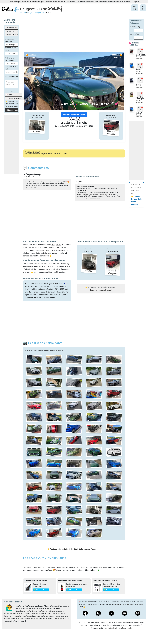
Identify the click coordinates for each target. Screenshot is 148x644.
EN (143, 9)
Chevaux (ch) (134, 34)
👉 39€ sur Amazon (111, 590)
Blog (135, 7)
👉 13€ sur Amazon (41, 590)
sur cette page (95, 198)
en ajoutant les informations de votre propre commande (99, 193)
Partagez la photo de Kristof (74, 114)
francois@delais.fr (61, 619)
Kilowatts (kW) (135, 27)
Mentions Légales (126, 628)
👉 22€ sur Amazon (74, 590)
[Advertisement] (18, 144)
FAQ (135, 9)
